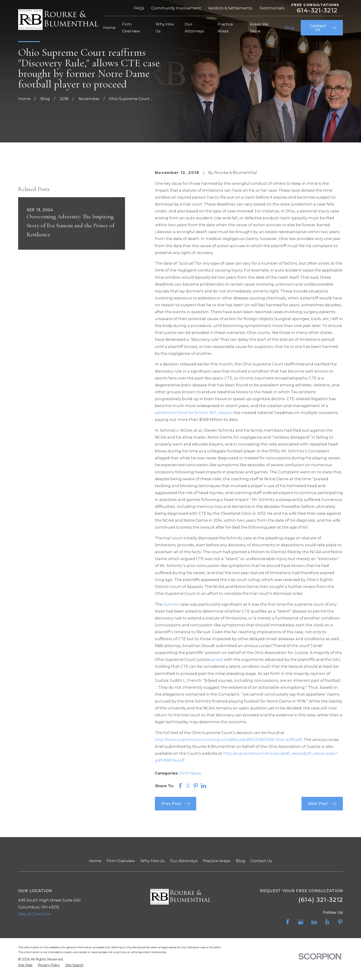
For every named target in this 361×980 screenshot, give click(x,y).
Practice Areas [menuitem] (225, 28)
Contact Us (261, 861)
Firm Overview (121, 861)
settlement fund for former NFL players (194, 413)
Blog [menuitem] (289, 28)
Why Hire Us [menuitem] (165, 28)
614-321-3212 (317, 10)
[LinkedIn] (314, 922)
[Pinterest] (340, 922)
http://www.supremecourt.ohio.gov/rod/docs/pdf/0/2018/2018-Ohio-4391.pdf (228, 740)
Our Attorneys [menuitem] (194, 28)
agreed (216, 659)
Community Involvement (176, 8)
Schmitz (171, 604)
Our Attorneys (184, 861)
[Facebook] (288, 922)
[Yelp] (327, 922)
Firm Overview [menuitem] (131, 28)
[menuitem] (25, 965)
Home (95, 861)
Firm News (190, 773)
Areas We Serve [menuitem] (259, 28)
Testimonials (272, 8)
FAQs (139, 8)
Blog (240, 861)
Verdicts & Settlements (230, 8)
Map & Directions (35, 914)
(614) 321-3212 (321, 900)
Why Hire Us (152, 861)
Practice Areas (217, 861)
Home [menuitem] (109, 28)
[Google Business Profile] (301, 922)
